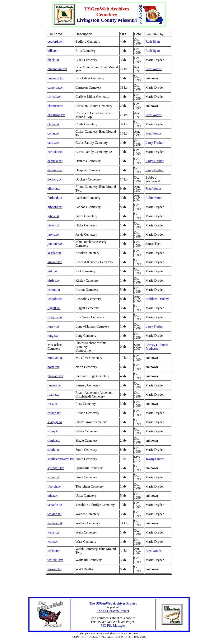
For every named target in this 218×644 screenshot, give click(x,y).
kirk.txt (52, 271)
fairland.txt (55, 198)
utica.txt (53, 496)
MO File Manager (113, 626)
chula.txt (53, 124)
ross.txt (52, 404)
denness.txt (55, 161)
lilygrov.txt (55, 317)
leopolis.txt (55, 299)
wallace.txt (55, 523)
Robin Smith (154, 198)
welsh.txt (54, 551)
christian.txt (55, 106)
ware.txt (53, 542)
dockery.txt (55, 179)
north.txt (53, 367)
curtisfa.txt (55, 152)
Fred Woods (154, 69)
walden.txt (54, 514)
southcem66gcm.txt (61, 459)
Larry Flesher (155, 143)
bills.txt (52, 51)
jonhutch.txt (55, 244)
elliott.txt (54, 189)
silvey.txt (54, 431)
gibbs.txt (53, 216)
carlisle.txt (54, 97)
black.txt (53, 60)
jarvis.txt (53, 234)
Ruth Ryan (153, 41)
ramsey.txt (54, 385)
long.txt (53, 336)
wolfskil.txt (55, 560)
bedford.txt (55, 41)
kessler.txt (54, 253)
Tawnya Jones (155, 459)
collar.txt (53, 133)
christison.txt (56, 115)
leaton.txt (54, 290)
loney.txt (53, 326)
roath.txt (53, 394)
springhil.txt (56, 468)
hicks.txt (53, 225)
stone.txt (53, 477)
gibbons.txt (55, 207)
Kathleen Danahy (157, 299)
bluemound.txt (57, 69)
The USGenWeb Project (113, 611)
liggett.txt (54, 308)
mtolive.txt (55, 358)
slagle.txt (54, 440)
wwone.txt (54, 569)
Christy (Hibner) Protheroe (157, 347)
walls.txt (53, 532)
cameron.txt (55, 87)
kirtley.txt (54, 280)
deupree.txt (55, 170)
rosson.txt (54, 413)
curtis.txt (53, 143)
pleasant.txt (55, 376)
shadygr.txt (55, 422)
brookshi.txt (55, 78)
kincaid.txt (55, 262)
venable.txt (55, 505)
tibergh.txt (54, 486)
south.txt (53, 450)
